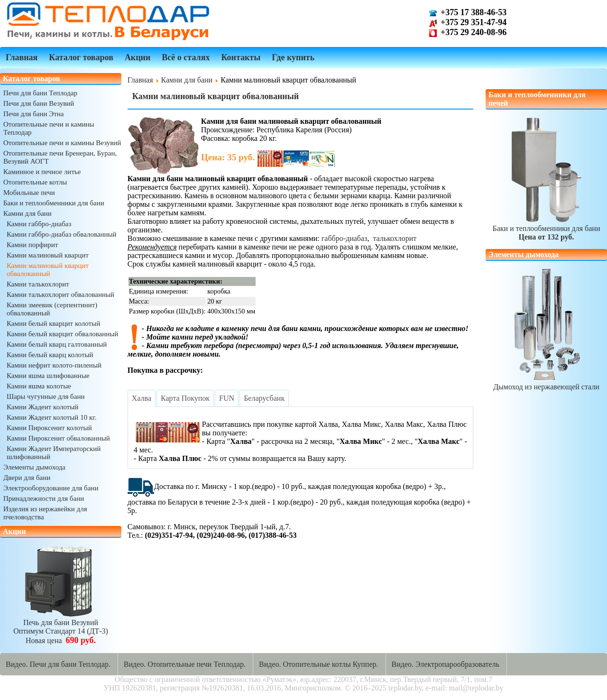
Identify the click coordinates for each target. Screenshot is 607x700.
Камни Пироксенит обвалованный (58, 438)
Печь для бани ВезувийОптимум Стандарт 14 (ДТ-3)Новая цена (61, 627)
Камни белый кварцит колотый (53, 323)
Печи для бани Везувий (39, 103)
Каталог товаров (81, 57)
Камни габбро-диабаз (39, 224)
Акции (138, 57)
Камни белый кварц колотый (50, 355)
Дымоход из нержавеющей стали (546, 382)
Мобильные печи (29, 193)
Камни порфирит (32, 245)
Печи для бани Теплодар (40, 93)
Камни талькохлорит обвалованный (60, 295)
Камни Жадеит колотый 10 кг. (51, 417)
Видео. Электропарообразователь (446, 664)
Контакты (241, 57)
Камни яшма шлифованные (48, 376)
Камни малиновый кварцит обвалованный (48, 270)
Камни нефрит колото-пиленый (54, 365)
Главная (22, 57)
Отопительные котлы (35, 182)
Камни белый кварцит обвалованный (62, 334)
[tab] (142, 398)
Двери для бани (27, 478)
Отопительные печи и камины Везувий (62, 143)
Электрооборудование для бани (51, 488)
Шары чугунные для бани (46, 396)
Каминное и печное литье (42, 172)
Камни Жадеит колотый (42, 407)
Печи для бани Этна (33, 114)
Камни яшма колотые (39, 386)
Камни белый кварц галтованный (57, 344)
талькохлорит (395, 238)
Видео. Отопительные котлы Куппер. (319, 664)
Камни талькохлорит (38, 284)
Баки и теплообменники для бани (54, 203)
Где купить (293, 57)
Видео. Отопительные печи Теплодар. (185, 664)
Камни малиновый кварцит (48, 255)
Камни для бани (28, 213)
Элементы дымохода (34, 467)
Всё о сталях (186, 57)
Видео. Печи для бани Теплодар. (58, 664)
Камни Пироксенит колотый (49, 428)
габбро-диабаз (345, 238)
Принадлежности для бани (44, 498)
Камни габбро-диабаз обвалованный (62, 234)
